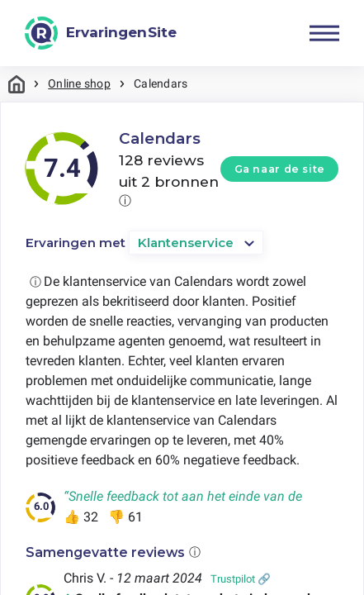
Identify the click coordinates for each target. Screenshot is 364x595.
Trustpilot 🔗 (241, 579)
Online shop (79, 83)
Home (17, 84)
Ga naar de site (280, 169)
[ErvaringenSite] (101, 33)
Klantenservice (186, 243)
